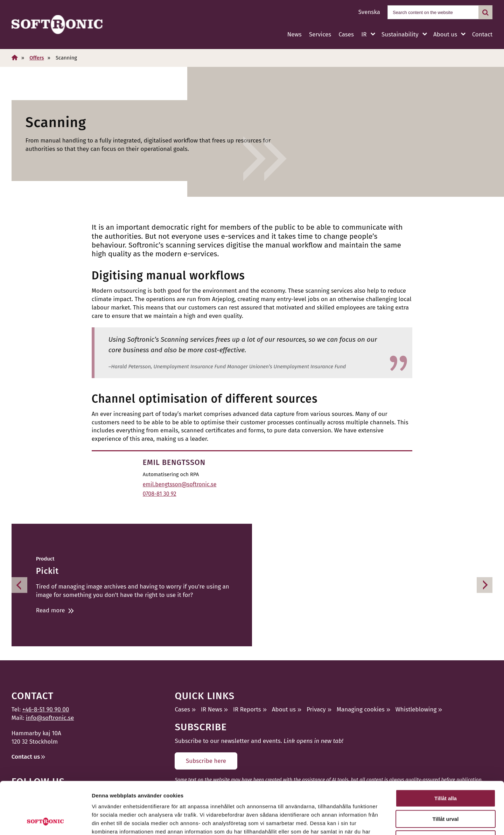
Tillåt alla (446, 749)
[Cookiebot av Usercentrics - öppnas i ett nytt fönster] (45, 821)
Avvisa (446, 790)
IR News (212, 709)
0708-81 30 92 (160, 494)
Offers (37, 58)
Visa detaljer (380, 821)
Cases (346, 34)
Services (320, 34)
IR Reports (247, 709)
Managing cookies (361, 709)
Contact (482, 34)
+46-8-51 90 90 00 (46, 709)
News (295, 34)
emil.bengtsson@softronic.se (180, 484)
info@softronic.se (50, 718)
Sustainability (400, 34)
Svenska (369, 12)
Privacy (316, 709)
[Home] (15, 58)
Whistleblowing (416, 709)
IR (364, 34)
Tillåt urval (446, 770)
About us (445, 34)
